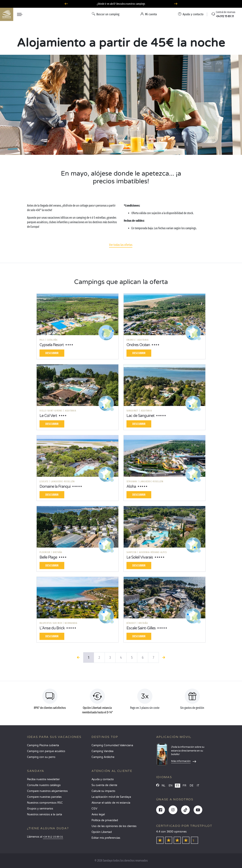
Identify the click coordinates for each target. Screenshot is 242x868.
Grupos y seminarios (40, 809)
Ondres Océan (138, 345)
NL (163, 786)
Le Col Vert (48, 416)
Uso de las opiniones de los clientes (114, 826)
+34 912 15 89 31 (53, 837)
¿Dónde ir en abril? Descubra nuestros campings (121, 4)
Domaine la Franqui (55, 487)
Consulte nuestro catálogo (44, 785)
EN (171, 786)
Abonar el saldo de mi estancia (111, 803)
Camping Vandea (102, 751)
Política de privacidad (105, 820)
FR (184, 786)
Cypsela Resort (52, 345)
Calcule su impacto (103, 791)
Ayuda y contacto (103, 779)
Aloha (131, 487)
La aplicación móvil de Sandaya (111, 797)
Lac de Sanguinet (140, 416)
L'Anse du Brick (52, 628)
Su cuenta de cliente (104, 785)
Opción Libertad (102, 832)
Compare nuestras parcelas (44, 797)
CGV (94, 809)
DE (192, 786)
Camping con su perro (41, 757)
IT (198, 786)
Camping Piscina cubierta (43, 745)
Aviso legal (98, 814)
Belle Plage (48, 557)
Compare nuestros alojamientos (47, 791)
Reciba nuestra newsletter (43, 779)
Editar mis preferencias (106, 838)
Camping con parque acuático (46, 751)
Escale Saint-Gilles (141, 628)
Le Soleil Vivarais (140, 557)
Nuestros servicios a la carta (45, 814)
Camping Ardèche (103, 757)
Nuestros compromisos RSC (45, 803)
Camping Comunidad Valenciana (112, 745)
